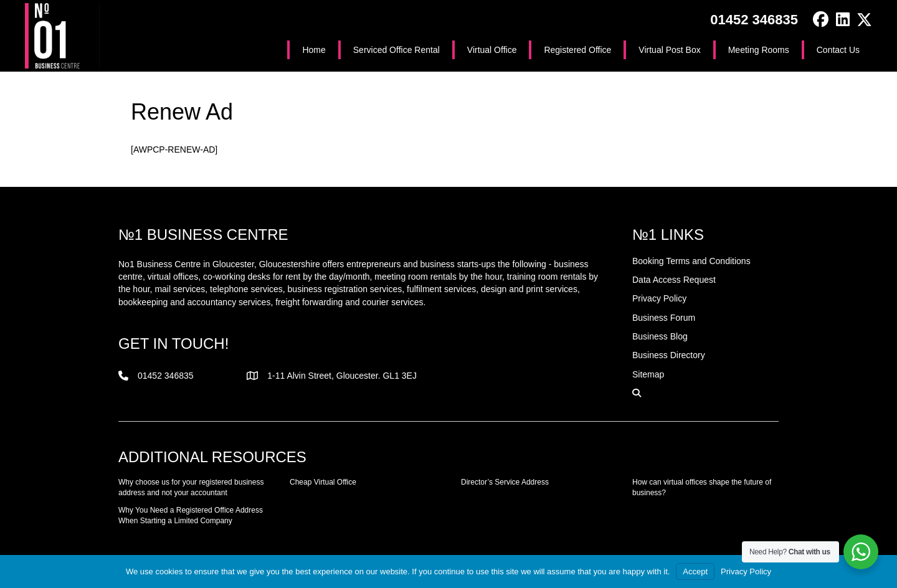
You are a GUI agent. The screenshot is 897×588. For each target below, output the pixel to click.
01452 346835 (754, 20)
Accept (695, 571)
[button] (821, 20)
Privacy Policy (746, 571)
